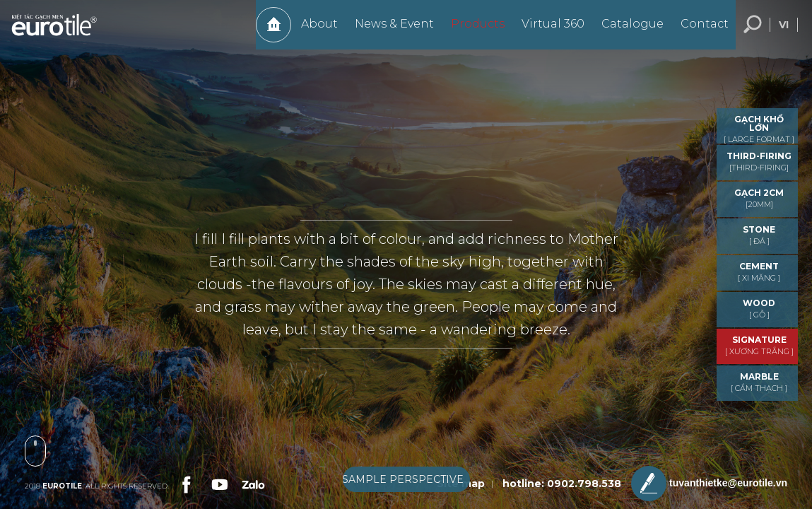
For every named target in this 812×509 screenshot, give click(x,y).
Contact (698, 31)
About (312, 31)
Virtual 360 (546, 31)
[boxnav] (406, 482)
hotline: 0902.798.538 (562, 484)
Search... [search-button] (753, 32)
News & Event (387, 31)
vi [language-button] (784, 32)
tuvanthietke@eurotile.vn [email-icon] (709, 484)
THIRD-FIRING (759, 162)
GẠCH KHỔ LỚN (759, 129)
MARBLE (759, 382)
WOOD (759, 309)
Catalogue (625, 31)
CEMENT (759, 272)
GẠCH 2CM (759, 198)
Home (266, 32)
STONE (759, 235)
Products (471, 31)
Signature (759, 345)
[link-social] (185, 483)
